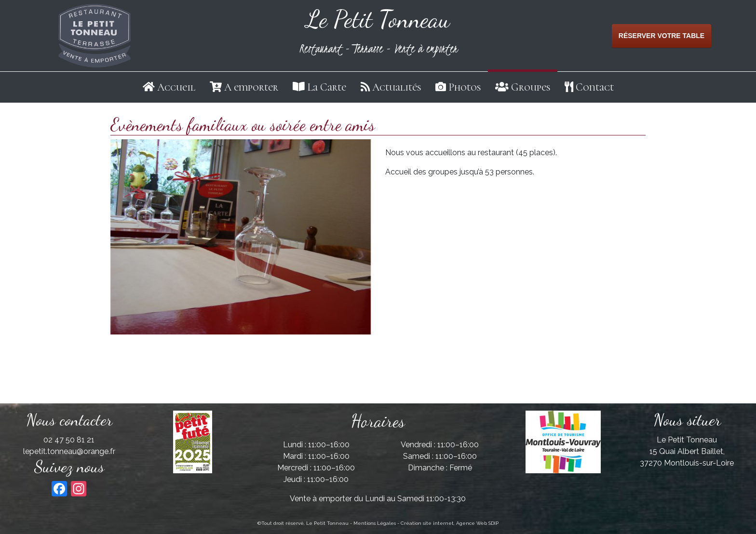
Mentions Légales (375, 523)
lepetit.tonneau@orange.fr (69, 451)
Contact (595, 87)
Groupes (531, 87)
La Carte (327, 87)
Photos (465, 87)
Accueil (176, 87)
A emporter (251, 87)
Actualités (397, 87)
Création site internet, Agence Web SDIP (450, 523)
